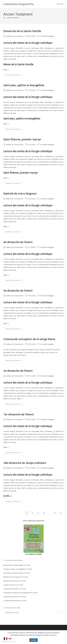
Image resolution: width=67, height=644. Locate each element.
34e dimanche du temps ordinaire (25, 463)
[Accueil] (4, 18)
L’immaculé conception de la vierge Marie (29, 339)
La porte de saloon (10, 585)
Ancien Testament (13, 18)
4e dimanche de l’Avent (18, 242)
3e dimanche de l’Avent (18, 291)
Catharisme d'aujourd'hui (19, 4)
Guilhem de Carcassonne (15, 36)
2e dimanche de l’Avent (18, 371)
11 (55, 513)
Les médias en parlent (34, 554)
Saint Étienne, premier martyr (22, 139)
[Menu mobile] (60, 4)
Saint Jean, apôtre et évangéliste (24, 85)
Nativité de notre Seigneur (20, 193)
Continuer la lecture (14, 75)
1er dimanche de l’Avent (19, 414)
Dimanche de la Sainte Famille (22, 31)
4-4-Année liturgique (47, 36)
